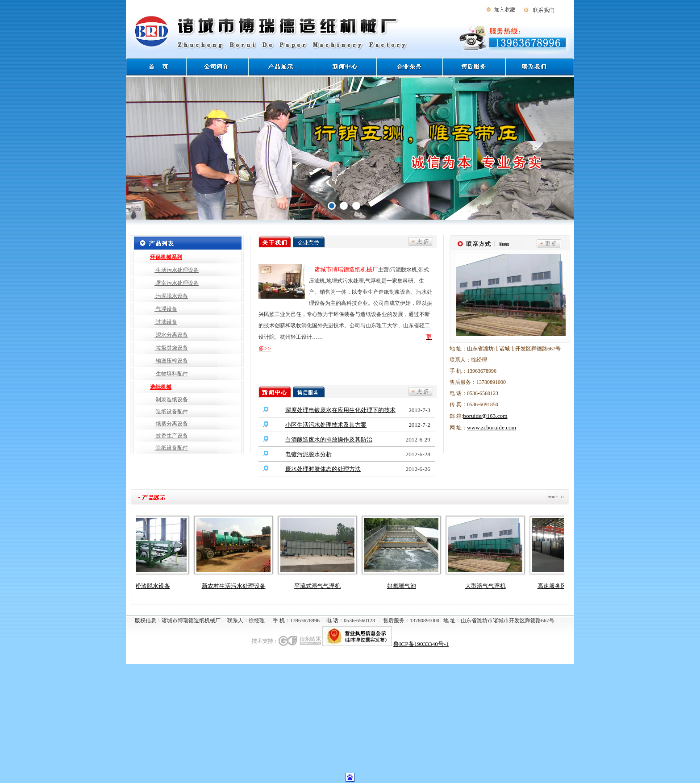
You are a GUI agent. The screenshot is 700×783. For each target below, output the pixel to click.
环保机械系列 (166, 257)
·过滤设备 (166, 322)
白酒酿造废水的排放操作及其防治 (329, 439)
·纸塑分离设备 (171, 424)
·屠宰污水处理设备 (177, 283)
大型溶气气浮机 (489, 586)
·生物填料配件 (171, 374)
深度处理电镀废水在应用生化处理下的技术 (340, 410)
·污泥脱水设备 (171, 296)
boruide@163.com (485, 416)
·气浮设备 (166, 309)
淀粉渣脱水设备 (153, 586)
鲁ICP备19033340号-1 (421, 644)
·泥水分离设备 (171, 335)
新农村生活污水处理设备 (237, 586)
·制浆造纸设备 (171, 400)
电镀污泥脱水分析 (308, 454)
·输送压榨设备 (171, 361)
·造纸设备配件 (171, 412)
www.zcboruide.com (492, 427)
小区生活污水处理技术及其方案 (326, 425)
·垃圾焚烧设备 (171, 348)
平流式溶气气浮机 (321, 586)
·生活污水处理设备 (177, 270)
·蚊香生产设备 (171, 436)
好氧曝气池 (405, 586)
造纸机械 (161, 387)
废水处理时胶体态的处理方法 (323, 469)
